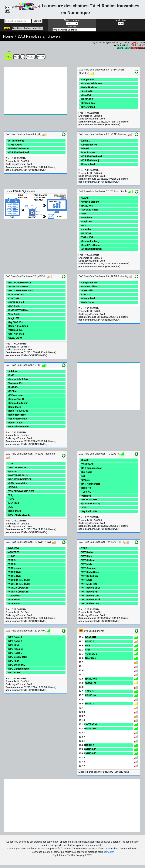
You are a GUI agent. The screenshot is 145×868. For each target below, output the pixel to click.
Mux (16, 57)
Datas (41, 57)
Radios (31, 57)
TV (23, 57)
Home (8, 36)
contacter (108, 852)
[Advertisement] (36, 91)
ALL (9, 57)
